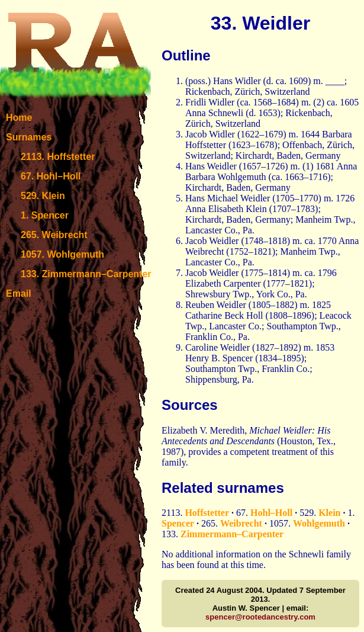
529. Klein (43, 196)
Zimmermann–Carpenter (232, 534)
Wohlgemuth (319, 523)
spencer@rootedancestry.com (260, 617)
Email (19, 293)
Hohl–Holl (271, 513)
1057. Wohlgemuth (62, 254)
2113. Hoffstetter (58, 157)
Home (19, 118)
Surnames (29, 137)
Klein (329, 513)
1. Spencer (45, 215)
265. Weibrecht (54, 235)
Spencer (178, 523)
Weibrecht (241, 523)
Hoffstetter (207, 513)
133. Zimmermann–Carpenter (86, 274)
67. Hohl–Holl (51, 176)
